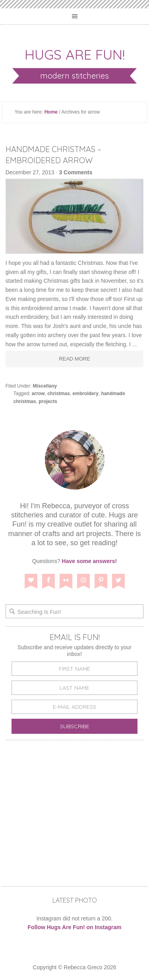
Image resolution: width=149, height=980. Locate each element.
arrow (38, 394)
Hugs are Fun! (75, 54)
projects (48, 401)
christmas (59, 394)
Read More (74, 359)
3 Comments (75, 172)
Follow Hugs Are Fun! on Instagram (75, 927)
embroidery (86, 394)
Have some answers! (90, 561)
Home (51, 112)
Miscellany (45, 386)
